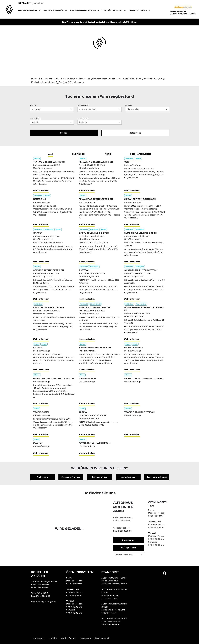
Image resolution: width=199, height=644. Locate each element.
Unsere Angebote (28, 10)
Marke (33, 105)
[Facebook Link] (165, 573)
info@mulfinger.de (47, 601)
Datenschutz (39, 638)
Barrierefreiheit (68, 638)
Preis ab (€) (35, 118)
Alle (51, 154)
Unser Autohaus (138, 10)
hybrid (107, 154)
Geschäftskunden (112, 10)
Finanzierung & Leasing (83, 10)
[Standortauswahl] (129, 555)
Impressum (85, 638)
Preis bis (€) (83, 118)
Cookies (53, 638)
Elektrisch (78, 154)
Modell (129, 105)
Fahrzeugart (83, 105)
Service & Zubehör (54, 10)
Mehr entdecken (41, 190)
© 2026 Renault (102, 638)
